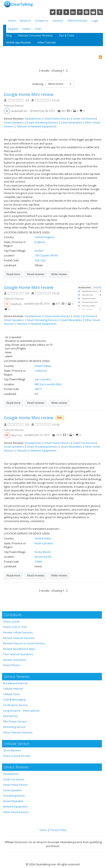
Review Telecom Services (19, 638)
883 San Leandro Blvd (48, 384)
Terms (43, 830)
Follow (26, 29)
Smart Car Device (14, 779)
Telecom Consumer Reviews (35, 35)
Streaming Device (14, 796)
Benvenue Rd (43, 557)
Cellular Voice (11, 694)
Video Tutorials (47, 42)
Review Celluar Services (18, 632)
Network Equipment (15, 806)
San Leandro (43, 379)
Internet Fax (10, 716)
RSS (100, 12)
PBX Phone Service (15, 721)
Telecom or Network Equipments (36, 126)
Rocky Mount (43, 552)
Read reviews (36, 274)
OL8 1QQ (40, 260)
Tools (38, 29)
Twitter (53, 12)
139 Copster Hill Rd (46, 255)
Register (13, 29)
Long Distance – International (21, 711)
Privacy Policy (58, 830)
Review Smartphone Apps (19, 649)
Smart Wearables (71, 122)
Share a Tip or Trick (15, 627)
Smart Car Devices (84, 119)
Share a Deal (11, 621)
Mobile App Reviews (19, 42)
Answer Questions (15, 660)
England (40, 242)
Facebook (59, 12)
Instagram (87, 12)
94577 (38, 389)
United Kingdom (44, 237)
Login (95, 21)
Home (12, 21)
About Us (25, 21)
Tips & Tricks (67, 35)
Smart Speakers (14, 122)
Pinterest (80, 12)
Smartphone (11, 774)
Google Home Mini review (29, 94)
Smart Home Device (15, 785)
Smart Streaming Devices (42, 122)
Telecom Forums (77, 21)
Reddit (93, 12)
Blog (9, 35)
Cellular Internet (13, 689)
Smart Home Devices (57, 119)
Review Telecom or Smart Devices (24, 643)
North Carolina (44, 543)
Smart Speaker (12, 790)
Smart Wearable (13, 801)
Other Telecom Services (18, 732)
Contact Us (42, 21)
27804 (38, 562)
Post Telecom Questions (18, 654)
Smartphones (33, 119)
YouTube (66, 12)
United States (43, 366)
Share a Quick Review (17, 756)
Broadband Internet (15, 683)
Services (58, 21)
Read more (13, 274)
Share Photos (12, 665)
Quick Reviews (12, 750)
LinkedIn (73, 12)
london (39, 251)
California (41, 371)
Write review (59, 274)
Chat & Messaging (14, 699)
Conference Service (15, 705)
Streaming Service (14, 727)
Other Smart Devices (16, 812)
